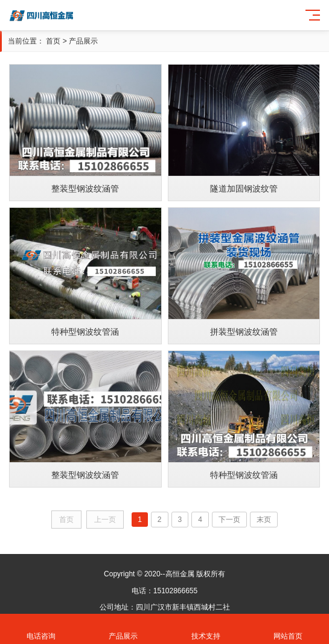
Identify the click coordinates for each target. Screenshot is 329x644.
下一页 (229, 520)
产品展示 (83, 41)
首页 (53, 41)
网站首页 (288, 629)
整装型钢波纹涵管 (85, 188)
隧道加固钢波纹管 (244, 188)
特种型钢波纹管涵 (85, 332)
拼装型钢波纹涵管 (244, 332)
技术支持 (206, 629)
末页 (264, 520)
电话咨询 (41, 629)
